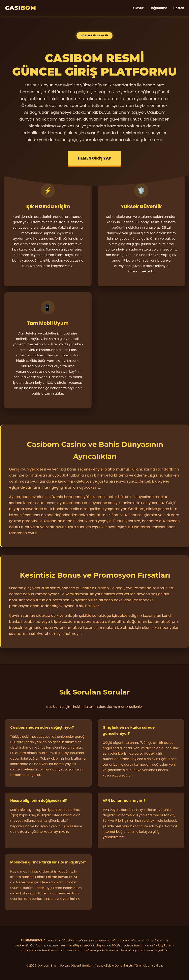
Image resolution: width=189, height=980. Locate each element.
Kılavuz (138, 8)
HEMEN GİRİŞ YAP (94, 158)
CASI (21, 8)
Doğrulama (159, 8)
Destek (179, 8)
